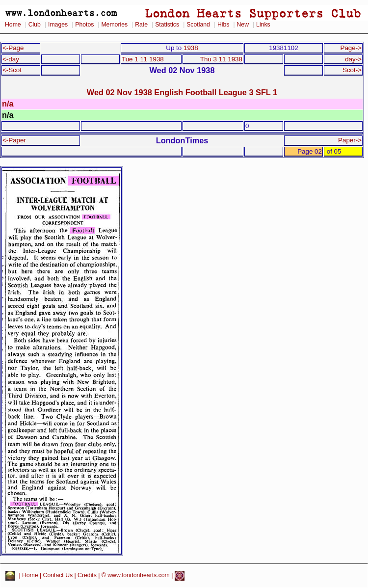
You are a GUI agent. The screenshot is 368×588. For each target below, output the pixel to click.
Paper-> (350, 140)
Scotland (198, 25)
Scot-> (352, 70)
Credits (87, 576)
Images (58, 25)
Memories (114, 25)
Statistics (167, 25)
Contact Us (58, 576)
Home (13, 25)
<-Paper (14, 140)
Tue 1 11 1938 (143, 59)
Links (263, 25)
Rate (141, 25)
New (243, 25)
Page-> (351, 48)
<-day (11, 59)
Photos (84, 25)
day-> (353, 59)
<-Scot (12, 70)
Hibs (223, 25)
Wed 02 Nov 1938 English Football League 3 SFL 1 (182, 92)
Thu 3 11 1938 (221, 59)
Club (35, 25)
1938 (191, 48)
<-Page (13, 48)
